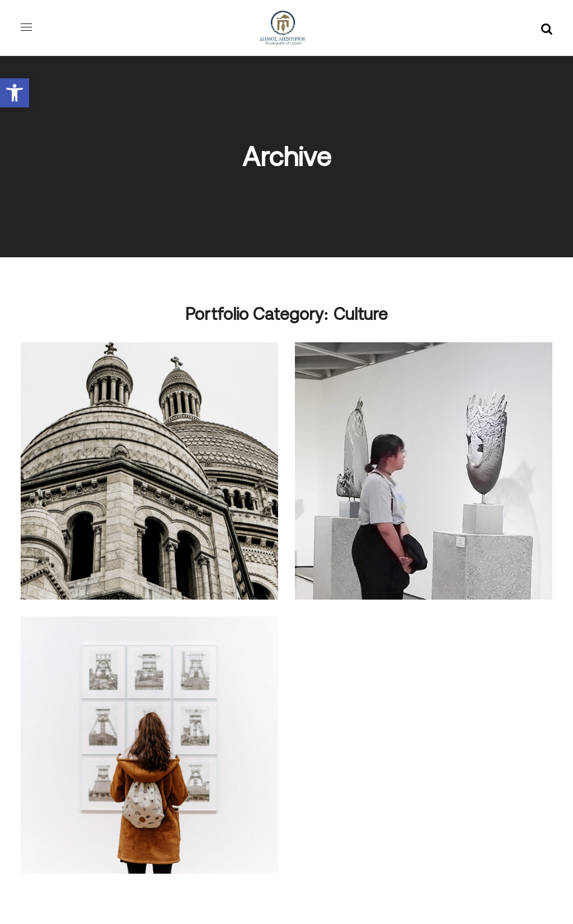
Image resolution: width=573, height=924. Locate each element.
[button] (15, 93)
